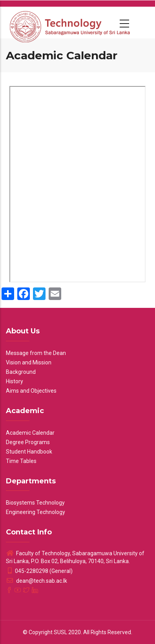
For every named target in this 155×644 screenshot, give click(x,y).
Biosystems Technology (35, 503)
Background (21, 372)
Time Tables (21, 461)
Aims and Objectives (31, 391)
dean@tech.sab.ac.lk (36, 581)
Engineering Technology (36, 512)
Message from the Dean (36, 353)
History (15, 381)
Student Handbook (29, 452)
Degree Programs (28, 442)
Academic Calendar (30, 433)
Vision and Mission (29, 362)
